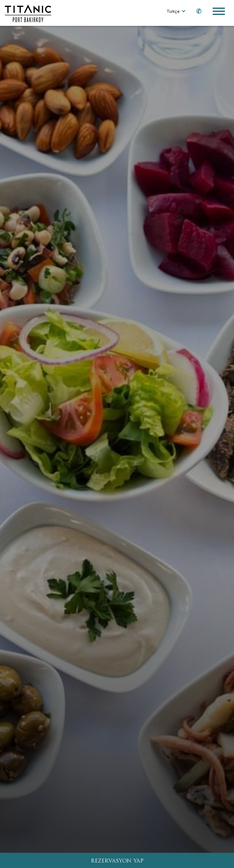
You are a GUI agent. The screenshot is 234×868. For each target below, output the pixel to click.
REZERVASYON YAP (117, 861)
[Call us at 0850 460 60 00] (196, 11)
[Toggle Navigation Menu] (219, 11)
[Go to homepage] (28, 13)
